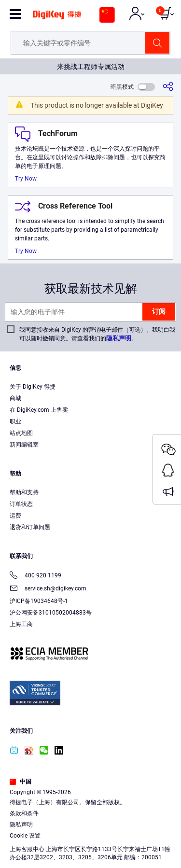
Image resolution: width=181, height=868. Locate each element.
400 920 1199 (35, 576)
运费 (15, 516)
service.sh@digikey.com (48, 589)
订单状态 (21, 504)
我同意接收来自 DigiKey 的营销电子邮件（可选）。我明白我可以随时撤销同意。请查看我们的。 (97, 334)
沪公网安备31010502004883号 (51, 613)
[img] (57, 18)
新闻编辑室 (24, 445)
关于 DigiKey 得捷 (33, 387)
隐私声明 (119, 338)
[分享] (168, 87)
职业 (15, 421)
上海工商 (21, 624)
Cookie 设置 (25, 836)
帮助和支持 (24, 492)
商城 (15, 398)
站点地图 (21, 433)
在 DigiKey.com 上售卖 (39, 410)
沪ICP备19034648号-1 (39, 601)
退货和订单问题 (30, 527)
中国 (21, 782)
